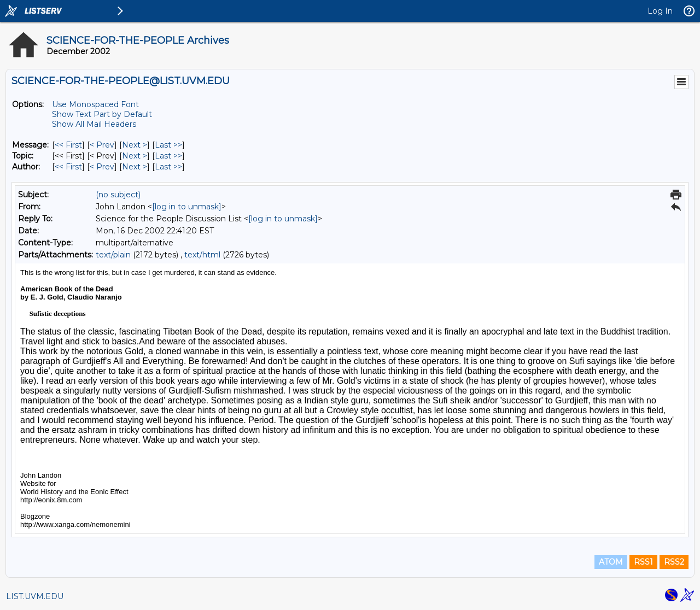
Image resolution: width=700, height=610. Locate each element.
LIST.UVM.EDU (35, 596)
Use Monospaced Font (95, 104)
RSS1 (643, 562)
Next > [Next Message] (135, 145)
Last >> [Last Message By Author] (168, 167)
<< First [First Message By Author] (68, 167)
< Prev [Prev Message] (102, 145)
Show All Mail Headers (94, 124)
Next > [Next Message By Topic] (135, 156)
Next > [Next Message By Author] (135, 167)
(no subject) (118, 195)
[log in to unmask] (187, 207)
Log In (660, 11)
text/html (202, 255)
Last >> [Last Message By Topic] (168, 156)
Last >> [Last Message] (168, 145)
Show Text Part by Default (102, 114)
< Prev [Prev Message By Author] (102, 167)
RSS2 (674, 562)
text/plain (113, 255)
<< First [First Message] (68, 145)
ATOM (611, 562)
